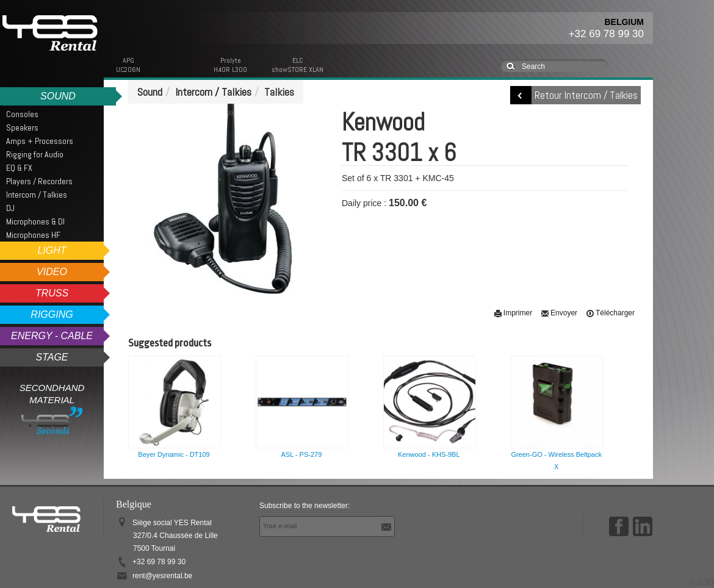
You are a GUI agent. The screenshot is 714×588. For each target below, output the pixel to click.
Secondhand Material (52, 408)
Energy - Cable (52, 336)
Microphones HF (33, 235)
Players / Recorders (39, 181)
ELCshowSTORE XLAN (297, 65)
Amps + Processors (40, 141)
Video (52, 272)
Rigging (52, 314)
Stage (52, 357)
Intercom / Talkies (37, 195)
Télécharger (610, 313)
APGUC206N (128, 65)
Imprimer (513, 313)
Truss (52, 293)
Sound (58, 96)
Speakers (22, 127)
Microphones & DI (35, 221)
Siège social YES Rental (175, 536)
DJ (10, 208)
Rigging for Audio (35, 154)
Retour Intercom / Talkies (586, 95)
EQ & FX (19, 168)
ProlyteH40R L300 (230, 65)
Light (52, 250)
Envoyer (559, 313)
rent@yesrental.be (162, 576)
